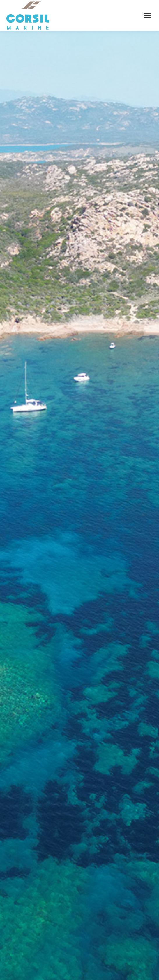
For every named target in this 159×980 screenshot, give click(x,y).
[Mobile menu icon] (147, 15)
